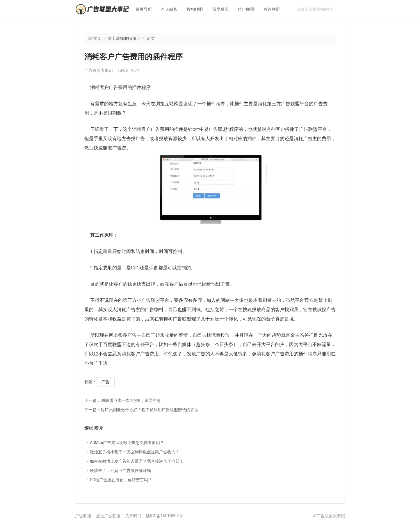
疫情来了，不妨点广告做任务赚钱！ (122, 470)
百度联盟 (220, 9)
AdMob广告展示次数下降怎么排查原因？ (127, 443)
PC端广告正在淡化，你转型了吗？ (121, 480)
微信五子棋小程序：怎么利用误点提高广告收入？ (135, 452)
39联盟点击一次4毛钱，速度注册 (122, 400)
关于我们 (133, 516)
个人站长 (169, 9)
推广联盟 (246, 9)
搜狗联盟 (195, 9)
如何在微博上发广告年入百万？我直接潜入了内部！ (137, 461)
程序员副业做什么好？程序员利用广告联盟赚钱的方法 (141, 410)
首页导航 (144, 9)
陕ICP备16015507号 (164, 516)
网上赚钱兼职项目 (124, 38)
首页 (97, 38)
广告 (106, 382)
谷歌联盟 (272, 9)
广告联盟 (83, 516)
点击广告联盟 (108, 516)
